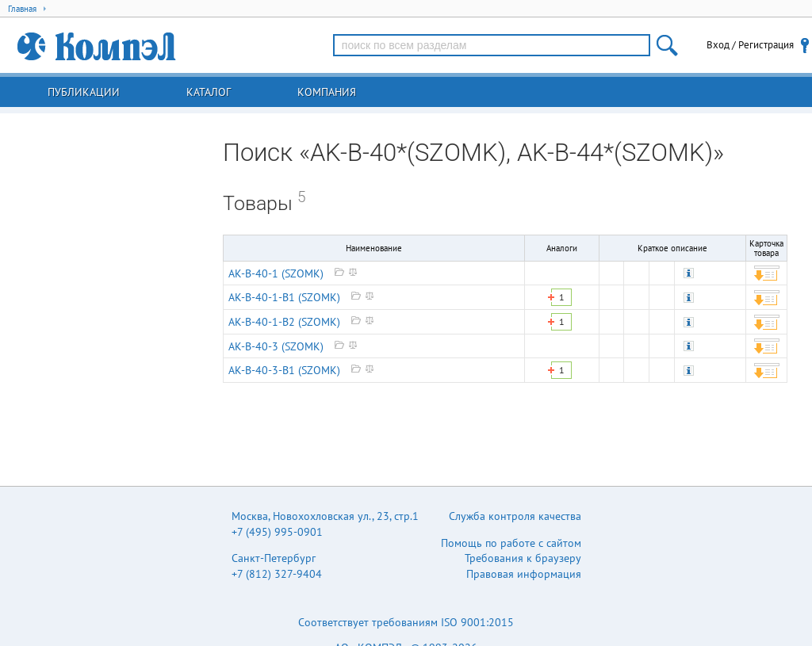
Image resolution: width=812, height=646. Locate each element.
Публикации (84, 92)
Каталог (209, 92)
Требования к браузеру (523, 558)
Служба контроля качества (515, 516)
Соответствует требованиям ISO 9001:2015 (406, 622)
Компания (327, 92)
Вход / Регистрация (750, 45)
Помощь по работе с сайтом (511, 543)
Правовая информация (524, 574)
